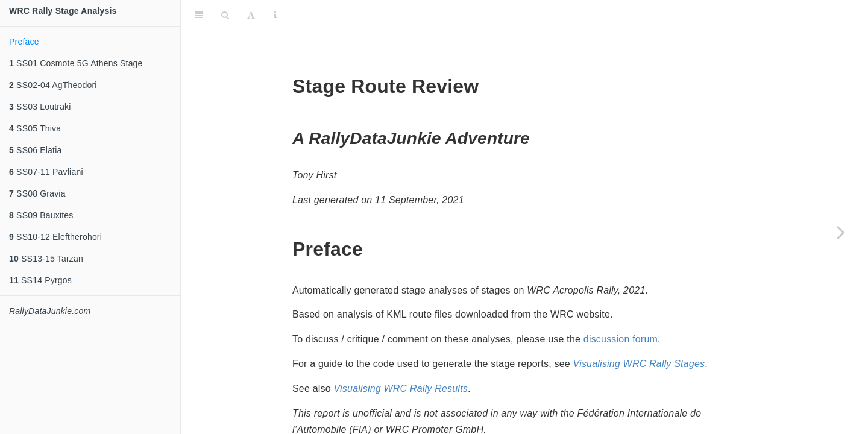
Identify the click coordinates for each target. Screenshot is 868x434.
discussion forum (621, 339)
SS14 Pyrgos (40, 280)
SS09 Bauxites (41, 215)
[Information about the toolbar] (275, 15)
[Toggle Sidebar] (199, 15)
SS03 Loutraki (40, 107)
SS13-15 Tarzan (46, 259)
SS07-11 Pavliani (46, 172)
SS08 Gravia (37, 193)
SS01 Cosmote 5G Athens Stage (76, 63)
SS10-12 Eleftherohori (55, 237)
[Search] (225, 15)
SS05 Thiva (35, 128)
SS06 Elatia (35, 150)
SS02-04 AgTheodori (53, 85)
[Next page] (841, 232)
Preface (24, 42)
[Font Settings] (251, 15)
